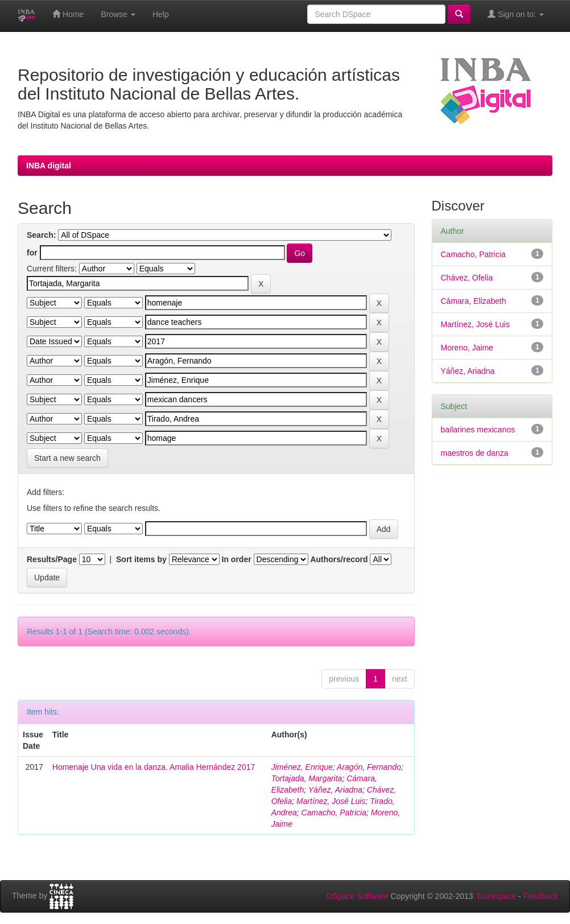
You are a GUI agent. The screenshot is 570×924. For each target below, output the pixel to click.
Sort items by (141, 559)
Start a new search (67, 458)
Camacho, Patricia (334, 812)
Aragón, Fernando (369, 767)
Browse (118, 14)
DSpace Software (358, 896)
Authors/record (339, 559)
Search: (41, 235)
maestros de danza (475, 453)
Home (68, 14)
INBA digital (49, 166)
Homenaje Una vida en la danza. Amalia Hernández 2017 (154, 767)
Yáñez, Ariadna (335, 790)
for (32, 253)
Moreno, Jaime (467, 348)
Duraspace (497, 896)
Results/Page (52, 559)
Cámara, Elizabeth (474, 301)
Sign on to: (516, 14)
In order (237, 559)
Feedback (541, 896)
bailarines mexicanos (478, 430)
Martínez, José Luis (331, 801)
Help (161, 14)
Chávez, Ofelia (467, 278)
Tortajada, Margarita (307, 778)
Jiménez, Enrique (302, 767)
